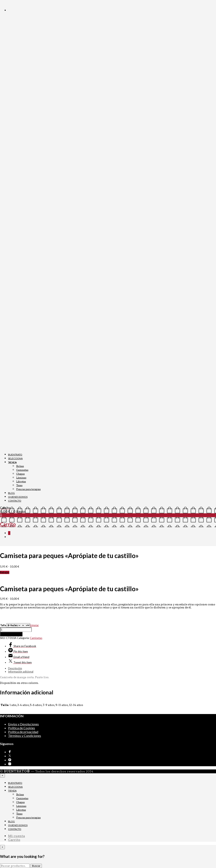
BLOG (11, 493)
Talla (3, 625)
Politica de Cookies (22, 728)
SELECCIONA (15, 458)
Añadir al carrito (11, 634)
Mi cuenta (16, 836)
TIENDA (12, 462)
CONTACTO (15, 501)
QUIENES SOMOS (18, 497)
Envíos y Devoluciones (23, 724)
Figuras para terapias (28, 489)
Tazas (19, 485)
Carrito (14, 840)
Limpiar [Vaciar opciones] (34, 625)
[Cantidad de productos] (16, 630)
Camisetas (22, 470)
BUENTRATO (15, 455)
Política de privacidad (23, 732)
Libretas (21, 481)
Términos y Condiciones (25, 736)
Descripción (15, 668)
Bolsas (20, 466)
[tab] (112, 668)
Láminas (21, 478)
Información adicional (21, 672)
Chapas (20, 474)
